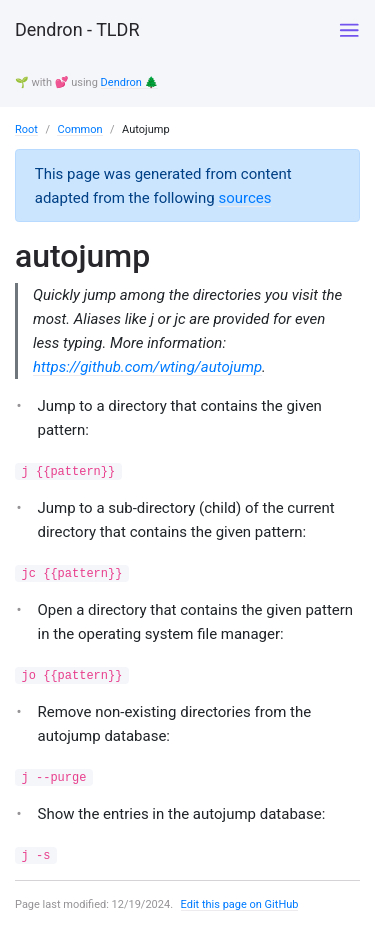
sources (244, 198)
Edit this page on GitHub (240, 904)
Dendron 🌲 (130, 82)
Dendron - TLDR (77, 29)
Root (26, 129)
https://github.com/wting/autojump (147, 367)
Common (79, 129)
